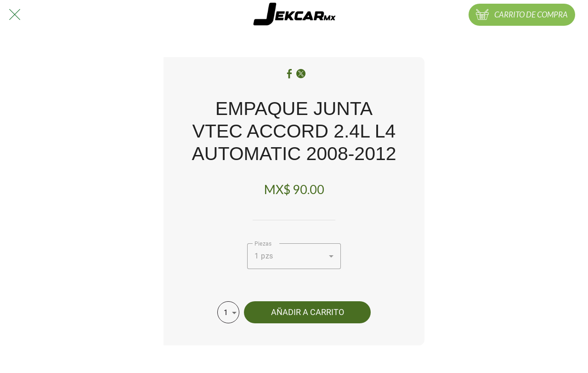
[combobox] (294, 256)
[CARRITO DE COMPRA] (522, 15)
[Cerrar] (15, 15)
